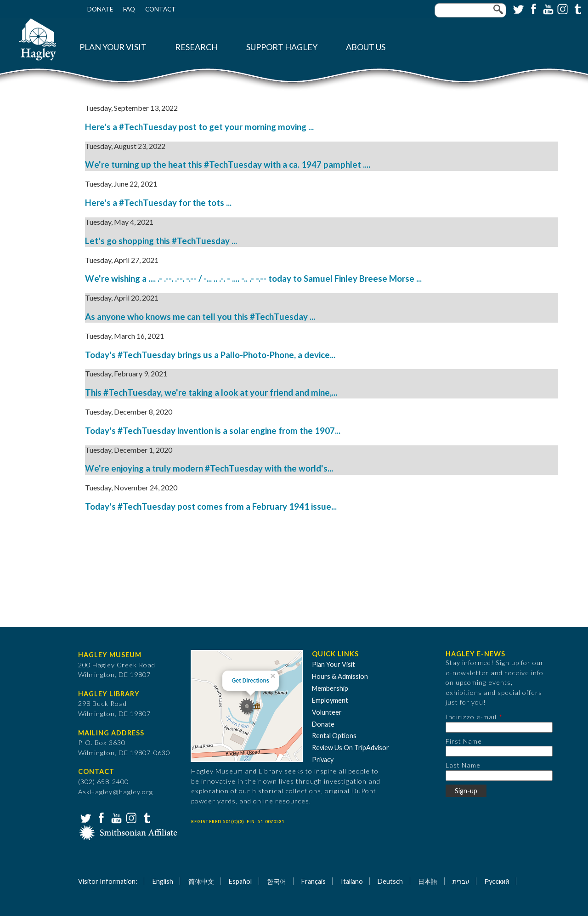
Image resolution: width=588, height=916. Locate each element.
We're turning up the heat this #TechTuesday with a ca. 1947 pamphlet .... (228, 165)
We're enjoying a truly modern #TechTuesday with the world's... (209, 468)
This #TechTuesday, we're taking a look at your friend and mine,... (211, 393)
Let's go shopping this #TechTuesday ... (161, 241)
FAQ (129, 9)
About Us (366, 47)
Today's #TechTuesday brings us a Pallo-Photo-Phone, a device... (210, 355)
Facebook (532, 8)
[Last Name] (499, 776)
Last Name (463, 765)
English (163, 881)
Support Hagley (282, 47)
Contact (161, 9)
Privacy (323, 760)
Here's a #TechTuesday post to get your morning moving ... (199, 127)
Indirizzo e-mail (471, 717)
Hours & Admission (340, 676)
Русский (497, 881)
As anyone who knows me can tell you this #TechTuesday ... (200, 317)
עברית (461, 881)
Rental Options (334, 736)
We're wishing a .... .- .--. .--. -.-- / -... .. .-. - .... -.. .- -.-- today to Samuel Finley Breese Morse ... (253, 279)
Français (314, 881)
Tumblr (577, 8)
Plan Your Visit (113, 47)
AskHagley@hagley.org (116, 792)
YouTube (547, 8)
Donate (100, 9)
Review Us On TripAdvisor (351, 748)
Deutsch (390, 881)
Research (196, 47)
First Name (464, 741)
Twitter (518, 8)
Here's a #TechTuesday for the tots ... (158, 203)
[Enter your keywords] (470, 10)
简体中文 (201, 881)
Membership (330, 688)
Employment (330, 700)
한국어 (277, 881)
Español (240, 881)
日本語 (428, 881)
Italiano (352, 881)
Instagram (562, 8)
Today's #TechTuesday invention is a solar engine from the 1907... (213, 431)
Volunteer (327, 712)
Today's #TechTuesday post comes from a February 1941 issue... (211, 506)
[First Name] (499, 751)
